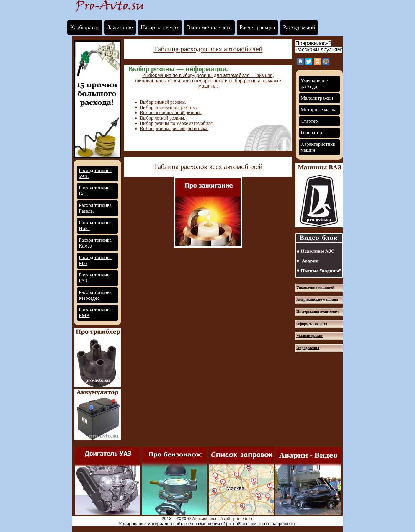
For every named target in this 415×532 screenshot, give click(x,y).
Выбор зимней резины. (163, 102)
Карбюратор (85, 27)
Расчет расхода (257, 27)
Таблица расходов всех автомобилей (208, 49)
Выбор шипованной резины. (168, 107)
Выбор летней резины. (162, 118)
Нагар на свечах (160, 27)
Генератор (312, 133)
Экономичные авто (209, 27)
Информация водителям (317, 311)
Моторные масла (319, 110)
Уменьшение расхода (314, 84)
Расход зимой (299, 27)
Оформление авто (312, 324)
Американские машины (317, 299)
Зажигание (120, 27)
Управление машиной (315, 287)
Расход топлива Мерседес (95, 295)
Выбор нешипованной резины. (171, 113)
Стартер (309, 121)
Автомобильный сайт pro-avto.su (223, 518)
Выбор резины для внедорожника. (174, 129)
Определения (308, 348)
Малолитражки (317, 98)
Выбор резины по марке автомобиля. (177, 123)
